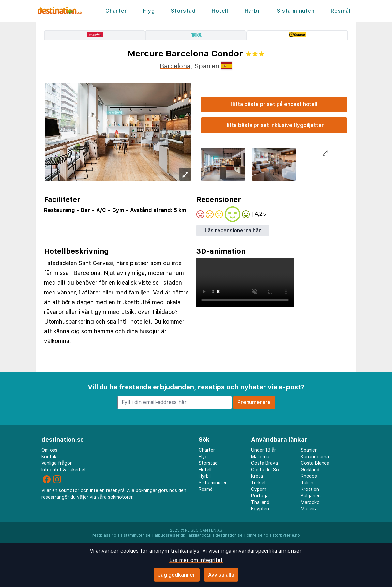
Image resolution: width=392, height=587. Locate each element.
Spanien (309, 450)
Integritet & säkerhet (64, 470)
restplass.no (104, 535)
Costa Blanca (315, 463)
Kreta (257, 476)
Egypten (260, 509)
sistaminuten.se (136, 535)
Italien (307, 483)
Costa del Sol (265, 470)
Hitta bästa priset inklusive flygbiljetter (274, 125)
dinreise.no (257, 535)
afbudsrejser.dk (170, 535)
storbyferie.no (286, 535)
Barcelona (175, 66)
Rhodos (309, 476)
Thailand (260, 502)
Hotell (220, 11)
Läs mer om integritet (196, 560)
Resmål (341, 11)
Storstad (183, 11)
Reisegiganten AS (204, 530)
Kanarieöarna (315, 457)
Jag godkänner (177, 575)
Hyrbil (253, 11)
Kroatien (310, 489)
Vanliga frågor (57, 463)
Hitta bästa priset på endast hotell (274, 104)
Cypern (259, 489)
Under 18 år (264, 450)
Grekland (310, 470)
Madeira (309, 509)
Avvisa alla (221, 575)
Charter (116, 11)
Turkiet (259, 483)
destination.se (229, 535)
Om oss (49, 450)
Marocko (310, 502)
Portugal (260, 496)
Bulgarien (311, 496)
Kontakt (50, 457)
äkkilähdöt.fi (200, 535)
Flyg (149, 11)
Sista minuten (296, 11)
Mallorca (260, 457)
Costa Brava (264, 463)
